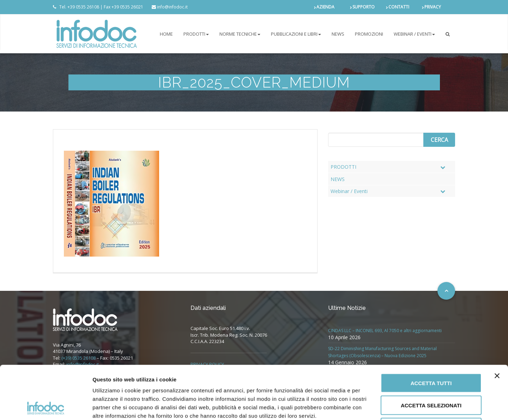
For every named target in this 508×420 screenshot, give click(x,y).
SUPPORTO (364, 7)
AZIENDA (325, 7)
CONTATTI (399, 7)
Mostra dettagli (371, 406)
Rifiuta (431, 374)
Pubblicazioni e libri (296, 34)
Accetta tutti (431, 330)
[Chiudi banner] (497, 323)
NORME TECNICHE (240, 34)
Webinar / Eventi (414, 34)
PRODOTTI (196, 34)
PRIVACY (433, 7)
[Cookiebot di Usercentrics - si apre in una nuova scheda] (46, 406)
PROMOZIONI (369, 34)
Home (166, 34)
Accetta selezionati (431, 352)
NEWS (338, 34)
